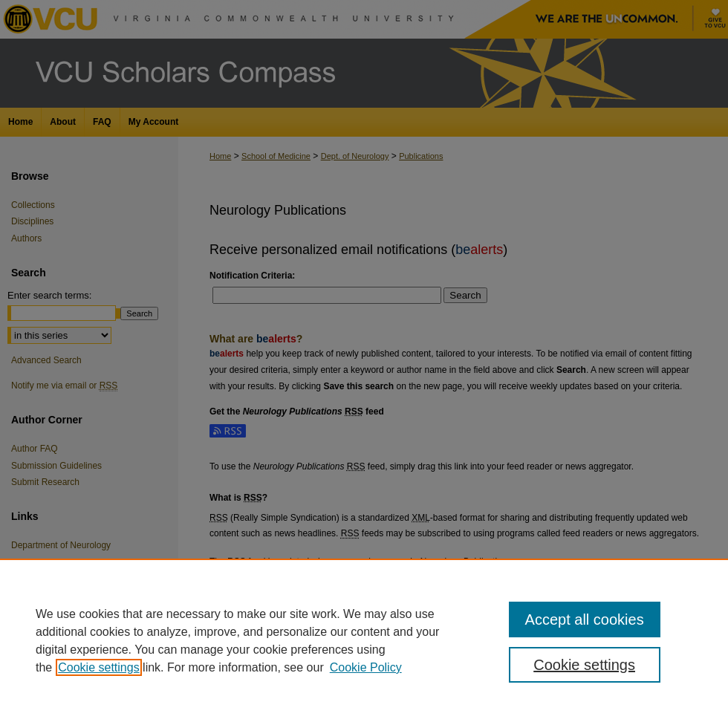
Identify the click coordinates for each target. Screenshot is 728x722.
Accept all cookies (585, 619)
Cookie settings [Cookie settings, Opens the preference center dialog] (584, 665)
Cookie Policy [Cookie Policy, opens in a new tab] (366, 667)
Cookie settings (98, 667)
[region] (364, 640)
